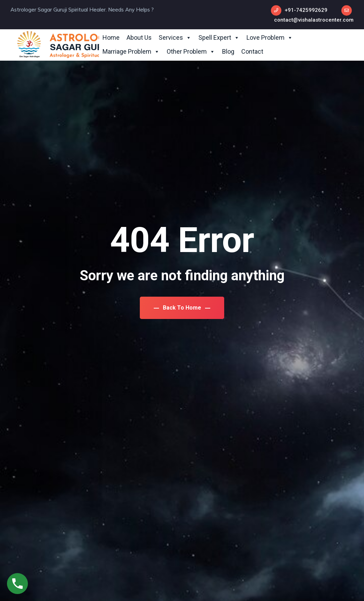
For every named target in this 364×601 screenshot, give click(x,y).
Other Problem (191, 52)
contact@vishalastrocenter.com (314, 20)
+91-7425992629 (306, 10)
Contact (252, 51)
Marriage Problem (131, 52)
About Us (139, 37)
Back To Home (182, 308)
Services (175, 38)
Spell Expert (219, 38)
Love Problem (270, 38)
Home (111, 37)
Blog (228, 51)
